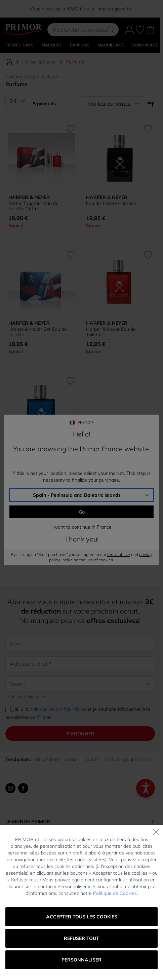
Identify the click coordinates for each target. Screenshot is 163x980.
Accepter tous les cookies (82, 917)
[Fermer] (156, 832)
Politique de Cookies (115, 893)
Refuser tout (81, 938)
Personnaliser (81, 960)
